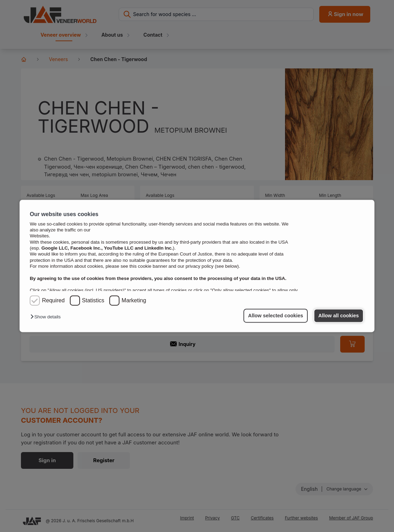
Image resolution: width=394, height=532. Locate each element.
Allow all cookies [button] (338, 316)
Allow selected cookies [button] (276, 316)
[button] (47, 317)
